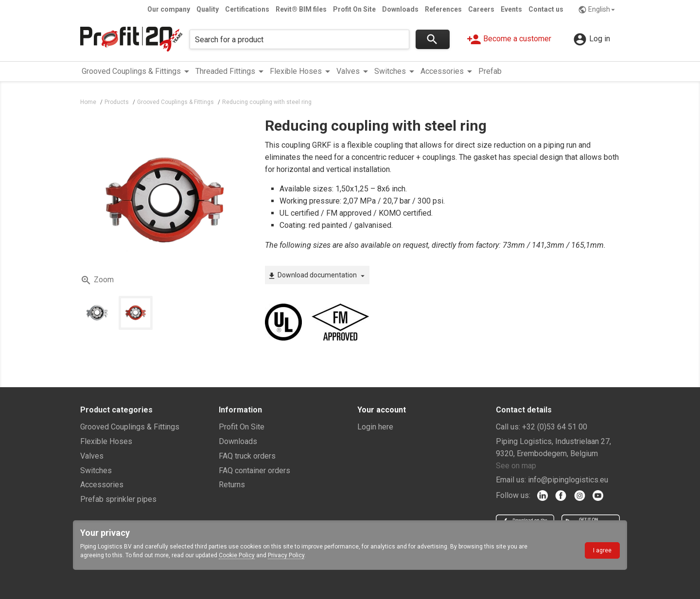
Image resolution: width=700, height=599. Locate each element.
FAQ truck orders (247, 456)
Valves (92, 456)
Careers (481, 9)
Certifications (247, 9)
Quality (208, 9)
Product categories (116, 410)
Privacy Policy (286, 555)
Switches (96, 471)
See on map (516, 466)
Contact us (546, 9)
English (598, 10)
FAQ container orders (254, 471)
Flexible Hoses (106, 441)
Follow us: (513, 495)
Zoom (97, 280)
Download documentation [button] (317, 275)
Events (511, 9)
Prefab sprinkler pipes (118, 499)
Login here (375, 427)
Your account (382, 410)
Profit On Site (354, 9)
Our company (169, 9)
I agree (602, 550)
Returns (232, 485)
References (443, 9)
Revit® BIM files (301, 9)
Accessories (102, 485)
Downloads (400, 9)
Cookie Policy (237, 555)
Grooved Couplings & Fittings (130, 427)
